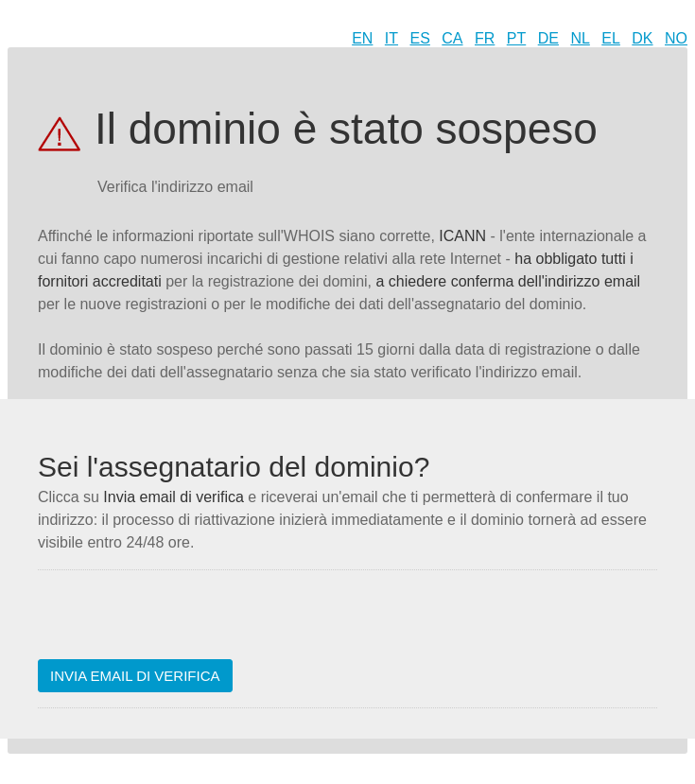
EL (611, 38)
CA (452, 38)
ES (420, 38)
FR (485, 38)
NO (676, 38)
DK (642, 38)
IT (391, 38)
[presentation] (182, 622)
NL (580, 38)
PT (516, 38)
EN (362, 38)
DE (548, 38)
